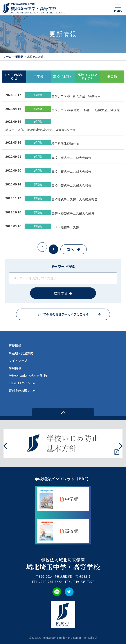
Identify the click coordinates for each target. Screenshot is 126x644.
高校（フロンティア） (87, 77)
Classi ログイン (22, 383)
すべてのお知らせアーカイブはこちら (63, 314)
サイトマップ (18, 361)
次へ (70, 249)
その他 (112, 76)
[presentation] (5, 445)
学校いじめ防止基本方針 (28, 376)
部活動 (19, 56)
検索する (61, 293)
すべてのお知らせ (14, 77)
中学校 (39, 76)
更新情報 (15, 346)
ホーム (7, 56)
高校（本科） (63, 76)
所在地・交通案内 (21, 353)
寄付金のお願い (22, 390)
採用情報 (15, 368)
